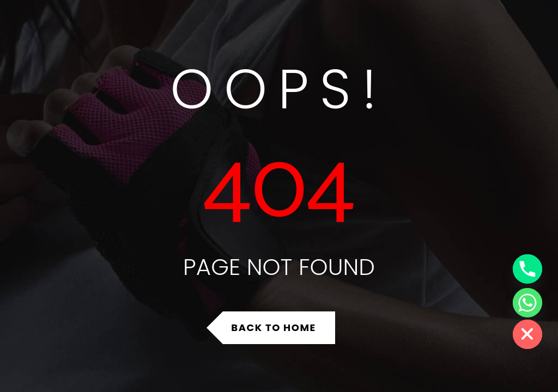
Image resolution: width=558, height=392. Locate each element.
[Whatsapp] (527, 303)
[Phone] (527, 269)
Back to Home (273, 327)
